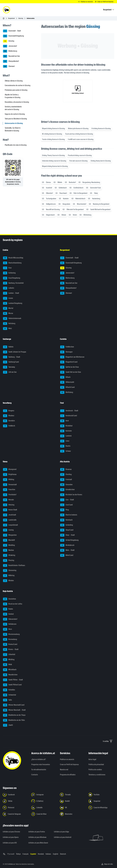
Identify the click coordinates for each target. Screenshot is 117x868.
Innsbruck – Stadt (69, 411)
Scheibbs (9, 690)
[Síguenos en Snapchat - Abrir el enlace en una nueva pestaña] (101, 801)
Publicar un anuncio (67, 759)
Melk (7, 665)
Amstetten (9, 599)
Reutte (65, 446)
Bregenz (9, 411)
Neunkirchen (10, 675)
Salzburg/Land (11, 362)
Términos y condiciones (97, 775)
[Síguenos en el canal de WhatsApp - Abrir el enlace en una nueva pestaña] (101, 808)
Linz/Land (66, 505)
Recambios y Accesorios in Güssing (17, 102)
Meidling (9, 545)
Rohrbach (66, 520)
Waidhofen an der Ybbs (14, 720)
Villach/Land (67, 387)
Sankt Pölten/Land (12, 685)
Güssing (21, 18)
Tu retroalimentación (39, 770)
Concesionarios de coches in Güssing (18, 85)
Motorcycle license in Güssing (78, 128)
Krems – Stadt (11, 649)
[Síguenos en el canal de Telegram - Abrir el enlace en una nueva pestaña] (16, 814)
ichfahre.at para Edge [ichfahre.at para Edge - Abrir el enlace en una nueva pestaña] (61, 832)
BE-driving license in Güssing (52, 134)
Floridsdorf (10, 495)
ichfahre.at (11, 864)
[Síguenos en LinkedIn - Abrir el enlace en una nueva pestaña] (44, 808)
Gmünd (8, 614)
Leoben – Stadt (11, 293)
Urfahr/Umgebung (69, 540)
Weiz (7, 329)
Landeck (66, 436)
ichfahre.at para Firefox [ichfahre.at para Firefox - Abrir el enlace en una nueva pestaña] (37, 832)
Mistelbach (10, 670)
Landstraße (10, 520)
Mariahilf (9, 540)
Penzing (9, 560)
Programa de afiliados (68, 775)
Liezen (8, 298)
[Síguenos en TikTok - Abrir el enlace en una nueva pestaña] (16, 801)
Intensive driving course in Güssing (54, 161)
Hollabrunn (10, 624)
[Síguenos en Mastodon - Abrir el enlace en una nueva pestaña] (73, 814)
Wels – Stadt (67, 550)
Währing (9, 576)
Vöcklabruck (67, 545)
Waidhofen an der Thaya (14, 715)
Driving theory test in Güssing (101, 161)
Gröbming (9, 273)
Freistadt (66, 480)
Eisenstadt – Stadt (12, 31)
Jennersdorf (10, 46)
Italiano (48, 854)
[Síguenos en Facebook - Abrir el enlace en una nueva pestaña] (16, 795)
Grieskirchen (67, 490)
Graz (7, 268)
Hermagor (66, 352)
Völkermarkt (67, 382)
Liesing (8, 530)
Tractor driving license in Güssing (53, 139)
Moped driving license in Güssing (53, 128)
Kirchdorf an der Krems (71, 495)
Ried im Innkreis (69, 515)
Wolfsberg (67, 392)
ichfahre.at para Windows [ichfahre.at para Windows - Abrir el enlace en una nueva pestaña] (37, 837)
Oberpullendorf (11, 61)
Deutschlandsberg (12, 263)
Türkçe (18, 854)
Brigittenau (10, 475)
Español (33, 854)
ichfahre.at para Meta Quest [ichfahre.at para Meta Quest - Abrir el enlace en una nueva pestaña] (38, 843)
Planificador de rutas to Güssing (16, 145)
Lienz (65, 441)
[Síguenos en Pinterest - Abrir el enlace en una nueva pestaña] (16, 808)
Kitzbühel (66, 426)
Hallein (8, 347)
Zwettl (8, 725)
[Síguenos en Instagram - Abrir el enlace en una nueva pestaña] (44, 795)
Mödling (9, 660)
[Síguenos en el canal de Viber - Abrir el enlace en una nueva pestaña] (44, 814)
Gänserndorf (10, 619)
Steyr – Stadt (67, 535)
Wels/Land (67, 555)
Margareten (10, 535)
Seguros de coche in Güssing (15, 114)
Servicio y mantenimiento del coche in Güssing (13, 108)
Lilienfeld (9, 655)
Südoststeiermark (12, 319)
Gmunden (66, 485)
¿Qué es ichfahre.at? (39, 759)
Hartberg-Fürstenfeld (13, 283)
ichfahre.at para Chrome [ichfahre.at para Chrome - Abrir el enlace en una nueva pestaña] (11, 832)
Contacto (35, 775)
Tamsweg (9, 367)
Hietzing (9, 505)
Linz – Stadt (67, 500)
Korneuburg (10, 639)
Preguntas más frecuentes (41, 764)
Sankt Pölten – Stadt (13, 680)
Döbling (9, 480)
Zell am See (10, 372)
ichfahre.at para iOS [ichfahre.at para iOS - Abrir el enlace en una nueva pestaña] (10, 843)
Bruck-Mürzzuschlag (13, 258)
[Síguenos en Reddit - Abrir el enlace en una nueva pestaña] (73, 801)
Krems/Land (10, 644)
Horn (7, 629)
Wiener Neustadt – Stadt (14, 710)
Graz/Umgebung (12, 278)
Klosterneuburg (11, 634)
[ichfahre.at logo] (6, 10)
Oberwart (9, 66)
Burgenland (11, 18)
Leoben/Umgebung (13, 303)
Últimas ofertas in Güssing (14, 81)
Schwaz (65, 451)
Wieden (8, 581)
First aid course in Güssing (78, 161)
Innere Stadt (10, 510)
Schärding (67, 525)
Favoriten (9, 490)
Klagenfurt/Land (69, 362)
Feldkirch (9, 426)
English (56, 854)
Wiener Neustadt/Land (14, 705)
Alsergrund (10, 469)
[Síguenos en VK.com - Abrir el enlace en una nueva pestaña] (73, 808)
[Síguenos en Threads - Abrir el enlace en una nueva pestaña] (73, 795)
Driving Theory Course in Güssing (53, 155)
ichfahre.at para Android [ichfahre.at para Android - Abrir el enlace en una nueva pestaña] (63, 837)
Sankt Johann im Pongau (15, 352)
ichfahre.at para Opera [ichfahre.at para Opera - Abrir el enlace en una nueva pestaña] (11, 837)
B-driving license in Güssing (101, 128)
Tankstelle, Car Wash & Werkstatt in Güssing (13, 129)
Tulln (7, 700)
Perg (65, 510)
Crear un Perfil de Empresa (69, 764)
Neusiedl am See (11, 56)
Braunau (66, 469)
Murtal (8, 308)
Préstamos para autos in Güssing (16, 90)
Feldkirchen (67, 347)
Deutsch (63, 854)
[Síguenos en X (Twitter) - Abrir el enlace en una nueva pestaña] (44, 801)
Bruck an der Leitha (13, 604)
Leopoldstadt (10, 525)
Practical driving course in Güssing (80, 155)
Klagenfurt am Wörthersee (72, 357)
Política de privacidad (96, 764)
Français (26, 854)
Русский (11, 854)
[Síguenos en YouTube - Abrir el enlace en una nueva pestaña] (101, 795)
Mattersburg (10, 51)
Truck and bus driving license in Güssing (79, 134)
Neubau (8, 550)
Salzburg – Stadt (12, 357)
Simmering (10, 571)
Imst (65, 421)
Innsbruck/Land (69, 416)
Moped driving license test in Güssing (55, 166)
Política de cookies (95, 770)
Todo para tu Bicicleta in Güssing (16, 119)
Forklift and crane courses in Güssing (81, 139)
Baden (8, 609)
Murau (8, 313)
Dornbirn (9, 421)
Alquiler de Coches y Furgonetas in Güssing (13, 96)
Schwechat (10, 695)
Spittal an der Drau (69, 367)
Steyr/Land (67, 530)
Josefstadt (10, 515)
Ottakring (9, 555)
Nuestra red (64, 770)
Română (41, 854)
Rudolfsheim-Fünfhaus (14, 566)
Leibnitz (9, 288)
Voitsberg (9, 324)
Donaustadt (10, 485)
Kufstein (66, 431)
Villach (65, 377)
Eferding (66, 475)
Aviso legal (92, 759)
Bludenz (9, 416)
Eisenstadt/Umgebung (13, 36)
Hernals (8, 500)
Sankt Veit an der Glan (71, 372)
